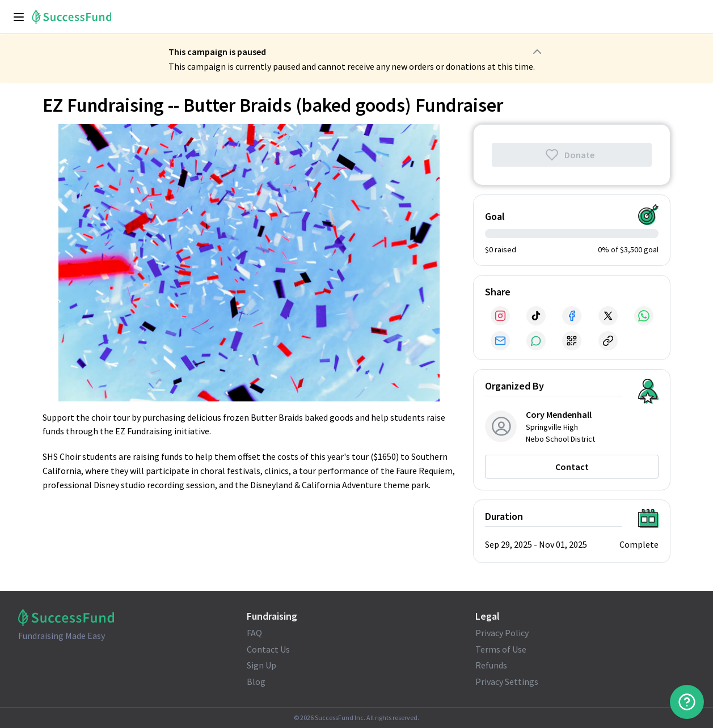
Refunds (491, 665)
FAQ (254, 633)
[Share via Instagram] (500, 316)
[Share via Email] (500, 341)
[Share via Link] (608, 341)
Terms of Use (501, 649)
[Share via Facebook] (572, 316)
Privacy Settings (507, 682)
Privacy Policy (502, 633)
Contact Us (268, 649)
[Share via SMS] (536, 341)
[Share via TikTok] (536, 316)
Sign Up (261, 665)
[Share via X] (608, 316)
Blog (256, 682)
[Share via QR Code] (572, 341)
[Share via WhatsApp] (644, 316)
